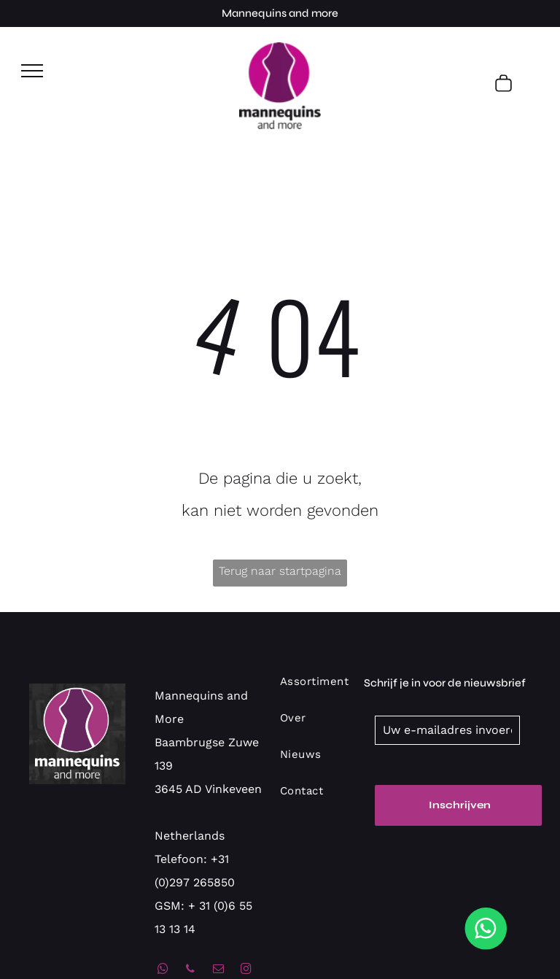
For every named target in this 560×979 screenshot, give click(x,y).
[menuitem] (327, 689)
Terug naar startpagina (280, 571)
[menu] (32, 71)
